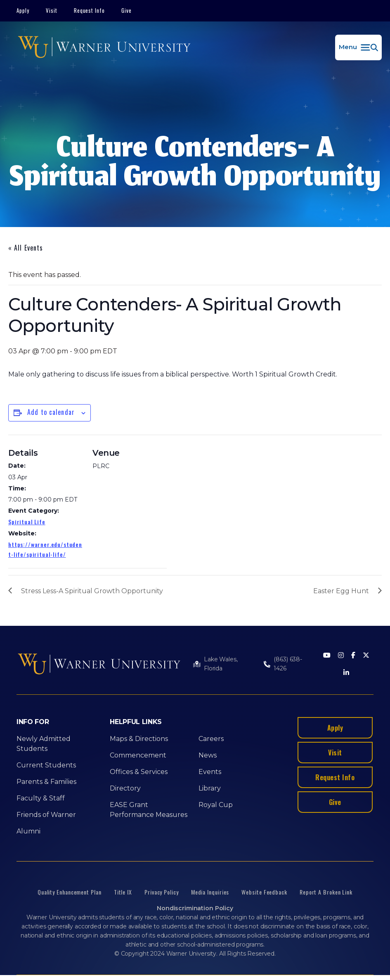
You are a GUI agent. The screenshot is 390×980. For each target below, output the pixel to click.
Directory (125, 788)
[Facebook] (353, 656)
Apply (23, 10)
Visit (52, 10)
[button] (358, 47)
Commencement (138, 755)
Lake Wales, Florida (221, 664)
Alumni (28, 831)
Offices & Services (139, 772)
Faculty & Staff (41, 798)
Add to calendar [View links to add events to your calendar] (51, 412)
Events (210, 772)
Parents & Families (46, 782)
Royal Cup (216, 805)
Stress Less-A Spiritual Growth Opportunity (92, 591)
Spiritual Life (27, 522)
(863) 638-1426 (288, 664)
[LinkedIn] (346, 673)
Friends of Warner (46, 815)
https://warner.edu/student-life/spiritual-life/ (45, 549)
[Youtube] (327, 656)
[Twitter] (366, 656)
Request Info (90, 10)
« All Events (26, 248)
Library (210, 788)
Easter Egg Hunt (341, 591)
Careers (211, 739)
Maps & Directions (139, 739)
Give (126, 10)
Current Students (46, 765)
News (208, 755)
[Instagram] (341, 656)
